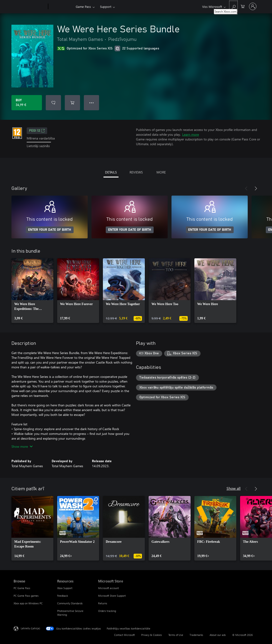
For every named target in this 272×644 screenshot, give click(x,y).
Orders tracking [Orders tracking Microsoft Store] (107, 611)
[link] (32, 291)
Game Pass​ (83, 7)
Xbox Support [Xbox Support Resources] (65, 588)
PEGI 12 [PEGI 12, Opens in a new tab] (37, 131)
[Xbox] (61, 7)
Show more (22, 446)
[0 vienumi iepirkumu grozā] (243, 6)
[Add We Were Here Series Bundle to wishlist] (53, 103)
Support (106, 7)
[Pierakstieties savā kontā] (253, 6)
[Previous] (246, 188)
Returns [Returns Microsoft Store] (103, 603)
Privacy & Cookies (152, 635)
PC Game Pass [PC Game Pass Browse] (22, 588)
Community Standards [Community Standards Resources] (70, 603)
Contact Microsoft (124, 635)
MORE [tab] (161, 172)
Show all (234, 488)
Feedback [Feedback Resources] (63, 596)
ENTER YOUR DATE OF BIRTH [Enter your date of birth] (50, 230)
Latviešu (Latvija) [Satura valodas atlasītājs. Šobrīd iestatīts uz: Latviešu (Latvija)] (30, 628)
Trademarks (196, 635)
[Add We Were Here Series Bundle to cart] (72, 103)
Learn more (191, 134)
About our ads (218, 635)
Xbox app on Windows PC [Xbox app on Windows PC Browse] (28, 603)
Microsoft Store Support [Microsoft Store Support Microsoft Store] (112, 596)
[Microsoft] (30, 7)
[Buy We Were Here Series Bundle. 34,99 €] (27, 103)
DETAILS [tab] (111, 172)
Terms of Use (176, 635)
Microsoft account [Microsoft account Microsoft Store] (108, 588)
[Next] (256, 188)
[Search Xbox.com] (233, 6)
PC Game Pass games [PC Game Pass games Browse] (26, 596)
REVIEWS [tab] (136, 172)
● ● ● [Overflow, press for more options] (92, 103)
